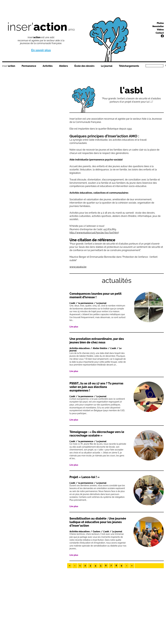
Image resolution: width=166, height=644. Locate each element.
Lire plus (74, 327)
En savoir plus (41, 50)
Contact (160, 33)
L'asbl (72, 303)
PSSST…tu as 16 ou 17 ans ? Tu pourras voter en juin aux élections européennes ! (96, 387)
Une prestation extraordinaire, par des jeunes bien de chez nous (97, 341)
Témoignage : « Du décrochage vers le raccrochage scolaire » (97, 434)
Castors (97, 532)
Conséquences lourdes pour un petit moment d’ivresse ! (95, 295)
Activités (48, 66)
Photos (160, 23)
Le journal (107, 66)
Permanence (29, 66)
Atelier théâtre (100, 348)
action (12, 66)
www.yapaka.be (78, 267)
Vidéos (160, 30)
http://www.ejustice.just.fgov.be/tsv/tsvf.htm (94, 233)
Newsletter (158, 26)
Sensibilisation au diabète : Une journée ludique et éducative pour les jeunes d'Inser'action (98, 522)
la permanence (86, 303)
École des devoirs (84, 66)
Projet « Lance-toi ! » (84, 477)
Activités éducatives (80, 348)
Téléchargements (129, 66)
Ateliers (64, 66)
